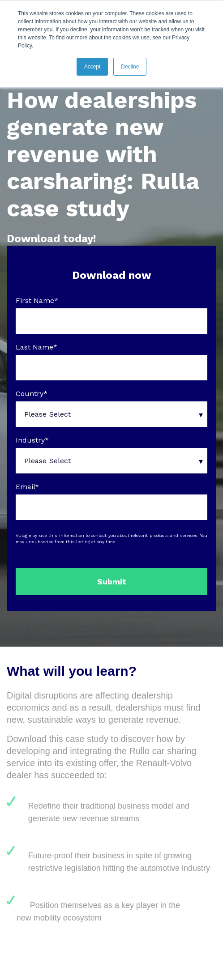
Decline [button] (130, 67)
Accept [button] (92, 67)
